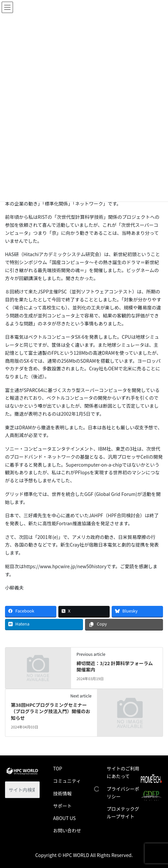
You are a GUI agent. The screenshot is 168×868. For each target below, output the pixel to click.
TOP (57, 768)
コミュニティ (67, 781)
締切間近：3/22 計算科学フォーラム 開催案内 (114, 666)
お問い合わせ (67, 830)
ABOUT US (64, 818)
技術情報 (62, 793)
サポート (62, 806)
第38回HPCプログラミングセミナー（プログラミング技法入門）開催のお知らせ (51, 711)
